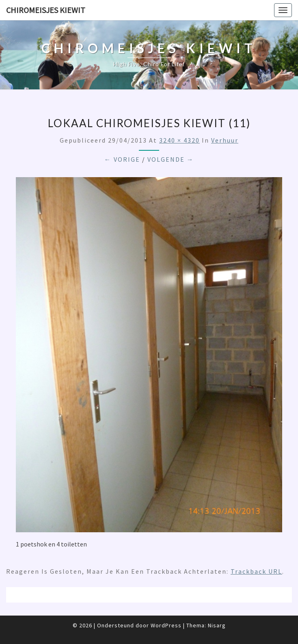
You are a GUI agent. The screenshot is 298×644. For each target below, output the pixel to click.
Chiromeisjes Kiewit (46, 10)
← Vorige (122, 159)
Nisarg (217, 625)
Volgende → (171, 159)
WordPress (166, 625)
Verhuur (225, 140)
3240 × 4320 (179, 140)
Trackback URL (256, 571)
